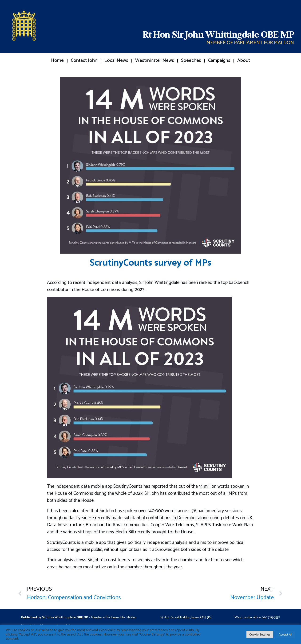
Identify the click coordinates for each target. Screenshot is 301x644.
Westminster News (155, 61)
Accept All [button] (285, 634)
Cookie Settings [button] (260, 634)
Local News (116, 61)
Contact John (84, 61)
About (244, 61)
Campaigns (219, 61)
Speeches (191, 61)
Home (57, 61)
